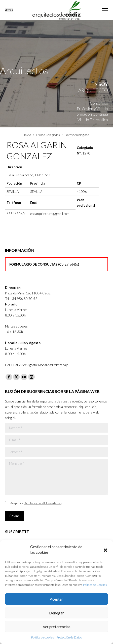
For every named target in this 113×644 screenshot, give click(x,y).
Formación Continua (91, 114)
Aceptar (57, 599)
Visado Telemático (93, 120)
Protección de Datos (69, 637)
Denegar (57, 613)
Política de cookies (43, 637)
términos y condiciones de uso (43, 503)
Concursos (99, 103)
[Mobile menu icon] (105, 10)
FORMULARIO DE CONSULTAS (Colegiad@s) (44, 264)
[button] (105, 549)
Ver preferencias (57, 627)
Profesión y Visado (92, 109)
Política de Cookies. (95, 585)
